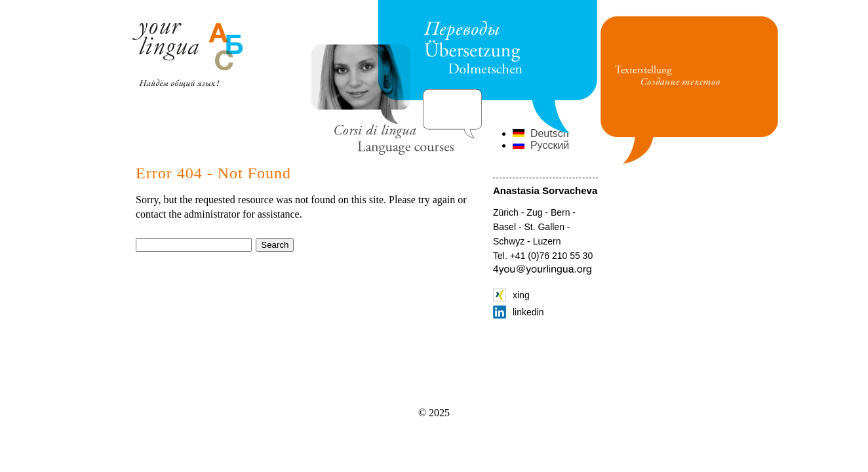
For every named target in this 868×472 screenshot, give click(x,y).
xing (511, 295)
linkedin (518, 312)
